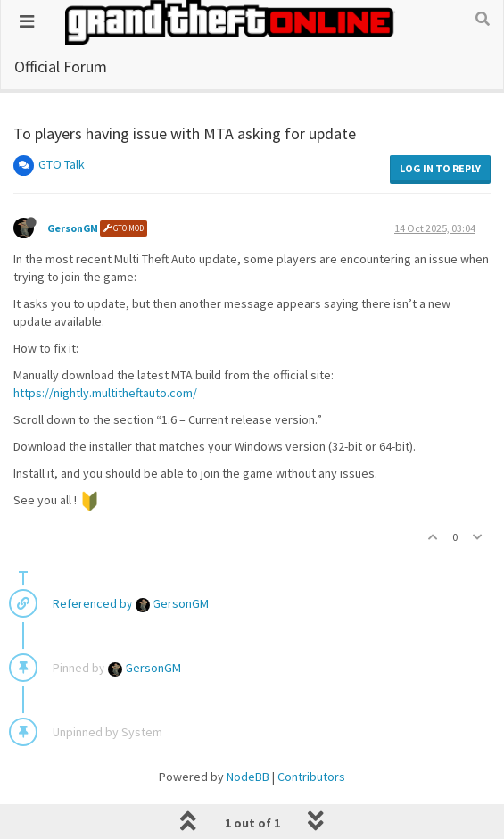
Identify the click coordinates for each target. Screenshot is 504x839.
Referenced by (93, 603)
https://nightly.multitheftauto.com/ (105, 393)
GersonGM (73, 228)
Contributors (311, 777)
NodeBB (248, 777)
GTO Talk (62, 164)
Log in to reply (440, 168)
